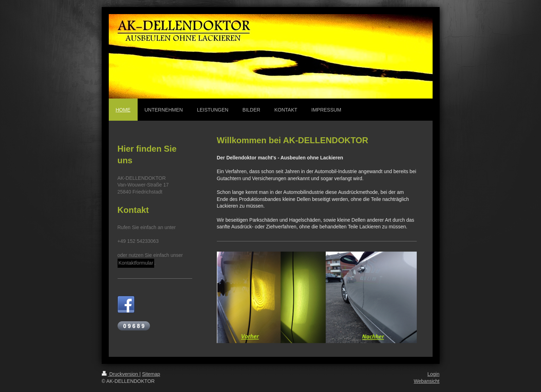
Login (433, 374)
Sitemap (151, 374)
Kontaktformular (136, 263)
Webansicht (427, 381)
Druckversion (121, 374)
